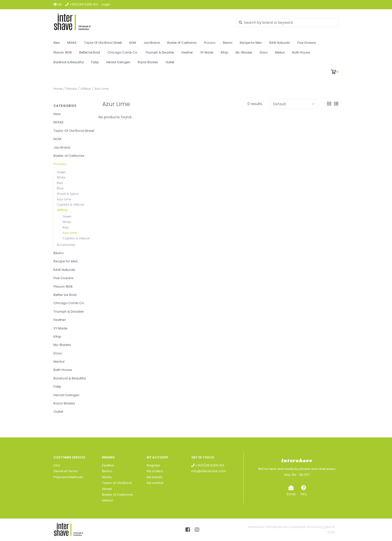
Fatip (95, 62)
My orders (155, 471)
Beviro (228, 43)
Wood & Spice (67, 194)
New (57, 43)
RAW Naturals (280, 43)
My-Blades (244, 52)
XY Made (207, 52)
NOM (133, 43)
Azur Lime (101, 89)
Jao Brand (152, 43)
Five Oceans (307, 43)
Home (58, 89)
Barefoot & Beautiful (69, 62)
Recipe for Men (251, 43)
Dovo (264, 52)
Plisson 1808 (63, 52)
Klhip (224, 52)
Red (60, 183)
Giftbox (86, 89)
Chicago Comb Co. (123, 52)
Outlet (170, 62)
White (61, 177)
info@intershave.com (209, 471)
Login (106, 4)
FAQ (57, 465)
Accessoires (66, 245)
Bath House (301, 52)
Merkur (280, 52)
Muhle (107, 477)
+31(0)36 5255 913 (208, 465)
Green (61, 172)
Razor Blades (148, 62)
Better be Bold (90, 52)
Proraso (210, 43)
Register (153, 465)
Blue (60, 188)
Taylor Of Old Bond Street (103, 43)
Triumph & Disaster (160, 52)
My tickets (155, 477)
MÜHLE (72, 43)
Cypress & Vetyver (70, 204)
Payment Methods (68, 477)
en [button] (57, 4)
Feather (187, 52)
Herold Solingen (118, 62)
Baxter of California (182, 43)
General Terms (66, 471)
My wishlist (155, 483)
